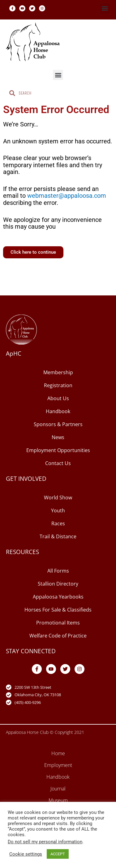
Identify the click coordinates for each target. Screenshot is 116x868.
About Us (58, 398)
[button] (105, 8)
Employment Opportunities (58, 450)
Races (58, 523)
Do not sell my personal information (45, 842)
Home (58, 753)
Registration (58, 385)
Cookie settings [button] (26, 854)
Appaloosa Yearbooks (58, 597)
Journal (58, 789)
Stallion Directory (58, 584)
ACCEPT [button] (58, 854)
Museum (58, 800)
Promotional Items (58, 623)
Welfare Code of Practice (58, 636)
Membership (58, 372)
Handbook (58, 411)
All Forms (58, 571)
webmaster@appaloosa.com (67, 196)
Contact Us (58, 463)
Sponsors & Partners (58, 424)
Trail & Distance (58, 536)
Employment (58, 765)
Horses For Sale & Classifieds (58, 610)
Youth (58, 510)
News (58, 437)
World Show (58, 498)
